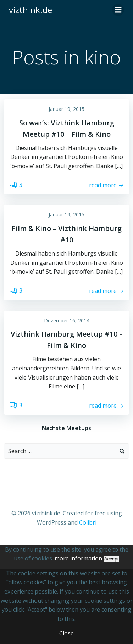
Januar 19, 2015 (66, 109)
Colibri (88, 522)
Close (66, 633)
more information (78, 558)
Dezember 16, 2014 (67, 320)
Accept (112, 559)
